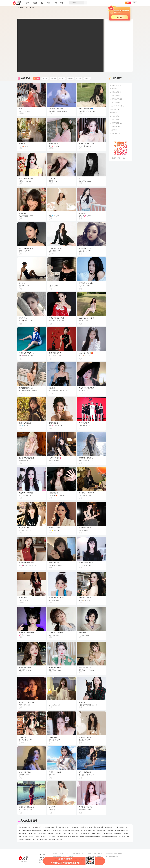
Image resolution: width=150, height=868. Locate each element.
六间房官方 (114, 113)
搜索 (86, 3)
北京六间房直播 (115, 102)
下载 (55, 3)
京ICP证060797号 (65, 854)
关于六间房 (42, 855)
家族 (62, 4)
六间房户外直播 (115, 126)
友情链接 (41, 857)
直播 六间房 (114, 89)
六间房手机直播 (115, 120)
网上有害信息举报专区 (112, 856)
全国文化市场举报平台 (79, 859)
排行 (42, 3)
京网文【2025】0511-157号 (95, 854)
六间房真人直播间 (116, 92)
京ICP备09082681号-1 (79, 854)
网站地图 (41, 860)
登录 (128, 3)
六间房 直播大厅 (115, 133)
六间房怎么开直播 (116, 85)
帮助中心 (41, 863)
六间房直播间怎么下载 (117, 106)
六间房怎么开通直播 (116, 99)
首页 (28, 4)
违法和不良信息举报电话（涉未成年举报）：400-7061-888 (68, 862)
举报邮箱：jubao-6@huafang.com (97, 859)
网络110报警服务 (57, 859)
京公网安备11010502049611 (95, 856)
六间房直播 (114, 130)
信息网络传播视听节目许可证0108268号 (63, 856)
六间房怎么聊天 (115, 96)
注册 (135, 3)
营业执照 (55, 854)
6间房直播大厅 (115, 109)
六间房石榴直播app (116, 123)
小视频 (35, 4)
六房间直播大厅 (115, 116)
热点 (22, 8)
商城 (49, 4)
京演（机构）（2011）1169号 (114, 854)
